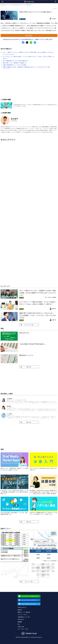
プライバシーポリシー (23, 615)
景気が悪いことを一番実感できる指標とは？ (15, 63)
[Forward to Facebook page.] (29, 600)
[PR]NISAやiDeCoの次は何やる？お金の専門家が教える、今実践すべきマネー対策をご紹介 (28, 39)
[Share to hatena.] (35, 42)
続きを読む (29, 36)
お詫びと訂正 (21, 627)
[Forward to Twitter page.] (29, 604)
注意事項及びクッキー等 (23, 617)
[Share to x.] (27, 42)
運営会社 (20, 610)
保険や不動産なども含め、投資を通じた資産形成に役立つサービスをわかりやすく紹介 (27, 67)
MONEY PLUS (3, 5)
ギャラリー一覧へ (29, 582)
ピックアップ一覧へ (29, 325)
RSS (19, 624)
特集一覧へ (29, 367)
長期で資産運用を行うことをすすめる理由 (14, 65)
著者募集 (20, 622)
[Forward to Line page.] (29, 596)
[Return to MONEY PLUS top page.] (29, 2)
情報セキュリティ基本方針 (24, 612)
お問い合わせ (21, 619)
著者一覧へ (29, 422)
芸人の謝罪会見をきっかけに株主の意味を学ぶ (16, 61)
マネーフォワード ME (23, 629)
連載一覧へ (29, 522)
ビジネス (9, 5)
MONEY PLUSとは (22, 607)
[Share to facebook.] (23, 42)
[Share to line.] (31, 42)
